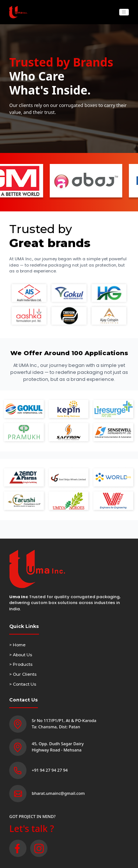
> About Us (21, 655)
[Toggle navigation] (124, 12)
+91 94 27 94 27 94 (50, 770)
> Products (21, 664)
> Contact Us (23, 684)
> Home (17, 645)
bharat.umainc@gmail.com (58, 793)
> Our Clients (23, 674)
